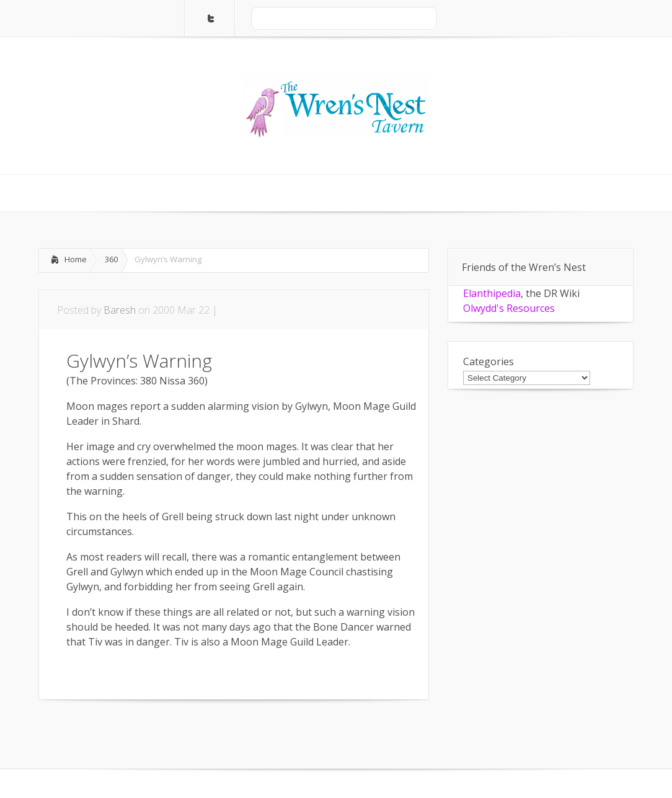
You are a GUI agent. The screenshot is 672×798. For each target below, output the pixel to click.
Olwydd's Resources (509, 308)
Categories (489, 361)
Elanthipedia (492, 293)
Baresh (120, 310)
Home (76, 259)
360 (111, 259)
